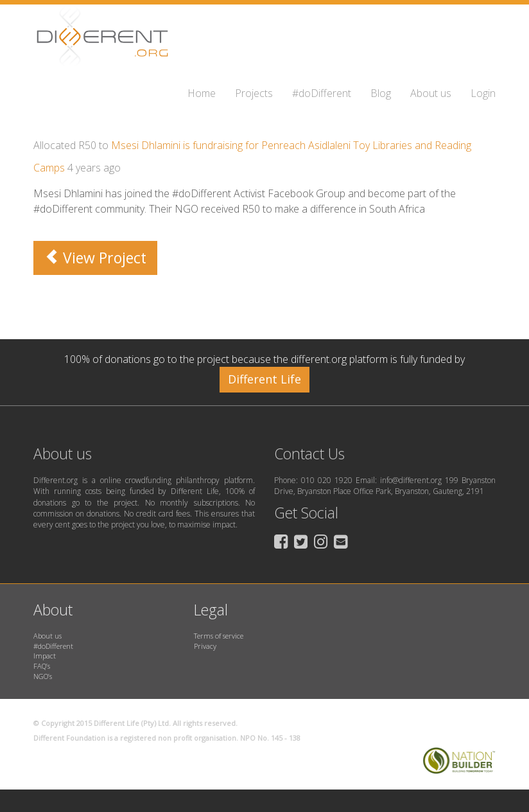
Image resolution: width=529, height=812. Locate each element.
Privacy (205, 646)
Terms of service (219, 636)
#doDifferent (322, 93)
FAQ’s (42, 666)
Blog (381, 93)
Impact (45, 656)
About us (431, 93)
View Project (95, 258)
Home (202, 93)
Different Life (264, 379)
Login (483, 93)
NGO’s (43, 676)
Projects (254, 93)
